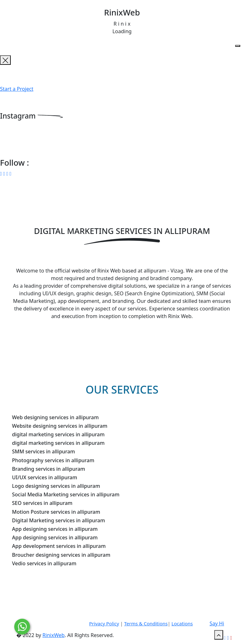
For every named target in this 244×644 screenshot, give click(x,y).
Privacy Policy (104, 623)
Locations (182, 623)
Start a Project (17, 89)
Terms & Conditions (146, 623)
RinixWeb (53, 635)
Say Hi (217, 623)
